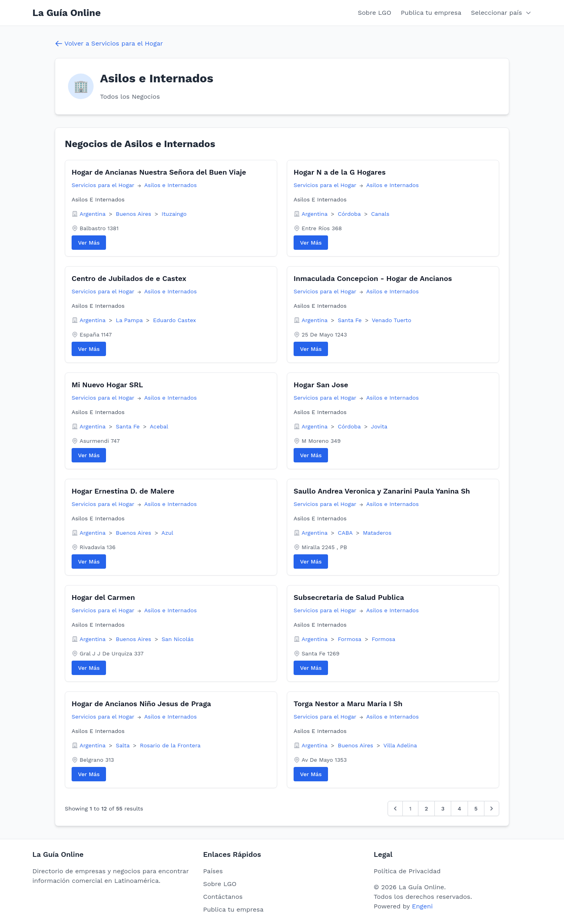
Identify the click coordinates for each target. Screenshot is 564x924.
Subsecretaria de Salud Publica (349, 597)
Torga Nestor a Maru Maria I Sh (348, 704)
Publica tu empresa (431, 13)
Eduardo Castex (175, 320)
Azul (167, 533)
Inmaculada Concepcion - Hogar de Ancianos (373, 278)
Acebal (159, 426)
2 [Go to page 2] (426, 808)
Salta (124, 745)
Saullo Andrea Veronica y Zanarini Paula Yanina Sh (382, 491)
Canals (380, 214)
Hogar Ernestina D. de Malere (123, 491)
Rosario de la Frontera (170, 745)
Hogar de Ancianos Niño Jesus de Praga (141, 704)
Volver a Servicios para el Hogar (109, 44)
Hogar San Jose (321, 385)
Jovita (379, 426)
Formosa (351, 639)
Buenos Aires (135, 214)
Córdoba (350, 214)
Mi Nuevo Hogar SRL (107, 385)
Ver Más (89, 243)
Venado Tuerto (392, 320)
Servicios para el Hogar (104, 185)
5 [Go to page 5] (476, 808)
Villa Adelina (400, 745)
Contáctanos (223, 897)
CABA (346, 533)
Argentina (93, 214)
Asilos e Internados (170, 185)
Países (213, 871)
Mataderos (377, 533)
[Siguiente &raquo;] (492, 808)
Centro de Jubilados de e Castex (129, 278)
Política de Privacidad (407, 871)
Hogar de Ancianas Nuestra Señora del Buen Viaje (159, 172)
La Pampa (130, 320)
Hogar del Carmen (103, 597)
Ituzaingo (174, 214)
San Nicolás (178, 639)
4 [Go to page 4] (459, 808)
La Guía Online (67, 13)
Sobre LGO (375, 13)
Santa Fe (351, 320)
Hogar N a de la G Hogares (340, 172)
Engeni (422, 906)
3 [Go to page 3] (443, 808)
